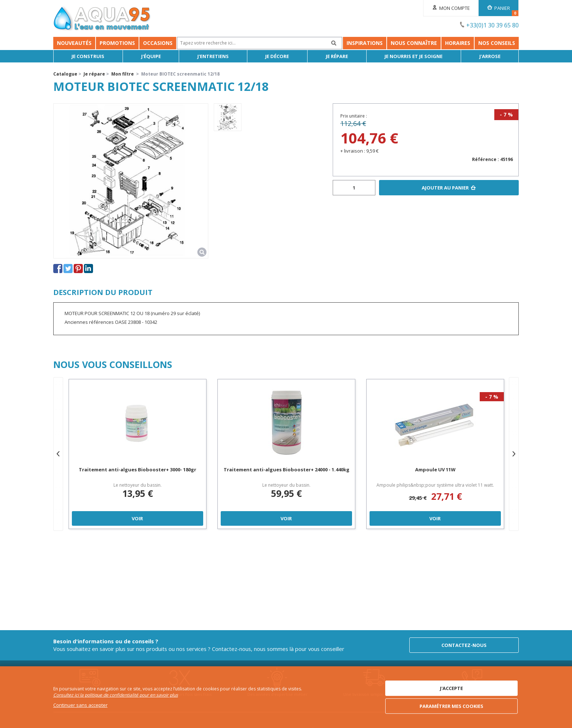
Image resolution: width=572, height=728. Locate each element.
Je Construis (88, 56)
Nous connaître (414, 43)
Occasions (158, 43)
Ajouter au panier (445, 188)
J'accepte (451, 688)
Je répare (337, 56)
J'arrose (490, 56)
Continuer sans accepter (80, 705)
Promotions (117, 43)
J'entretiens (213, 56)
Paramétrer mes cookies (451, 706)
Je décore (277, 56)
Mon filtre (123, 74)
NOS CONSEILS (497, 43)
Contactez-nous (464, 645)
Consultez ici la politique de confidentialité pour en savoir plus (116, 695)
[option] (228, 117)
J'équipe (151, 56)
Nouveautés (74, 43)
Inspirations (365, 43)
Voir (137, 518)
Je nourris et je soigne (413, 56)
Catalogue (65, 74)
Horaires (458, 43)
